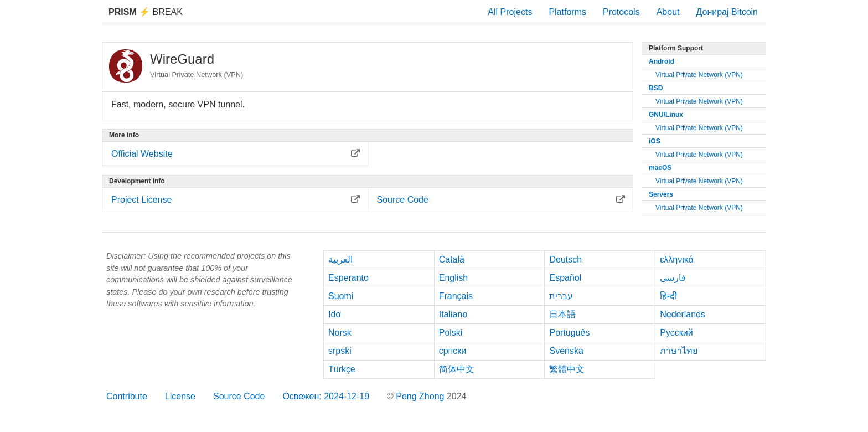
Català (452, 259)
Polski (451, 333)
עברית (561, 296)
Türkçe (342, 369)
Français (456, 296)
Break (146, 12)
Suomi (341, 296)
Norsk (340, 333)
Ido (334, 314)
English (453, 278)
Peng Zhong (421, 396)
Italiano (453, 314)
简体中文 (457, 369)
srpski (340, 351)
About (668, 12)
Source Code (239, 396)
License (180, 396)
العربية (340, 259)
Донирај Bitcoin (727, 12)
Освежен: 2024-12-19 (326, 396)
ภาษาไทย (679, 351)
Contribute (127, 396)
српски (453, 351)
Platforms (567, 12)
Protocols (621, 12)
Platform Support (676, 48)
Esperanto (348, 278)
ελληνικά (677, 259)
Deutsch (565, 259)
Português (569, 333)
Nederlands (683, 314)
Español (565, 278)
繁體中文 (567, 369)
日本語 (562, 314)
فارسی (673, 278)
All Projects (510, 12)
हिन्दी (668, 296)
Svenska (566, 351)
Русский (676, 333)
